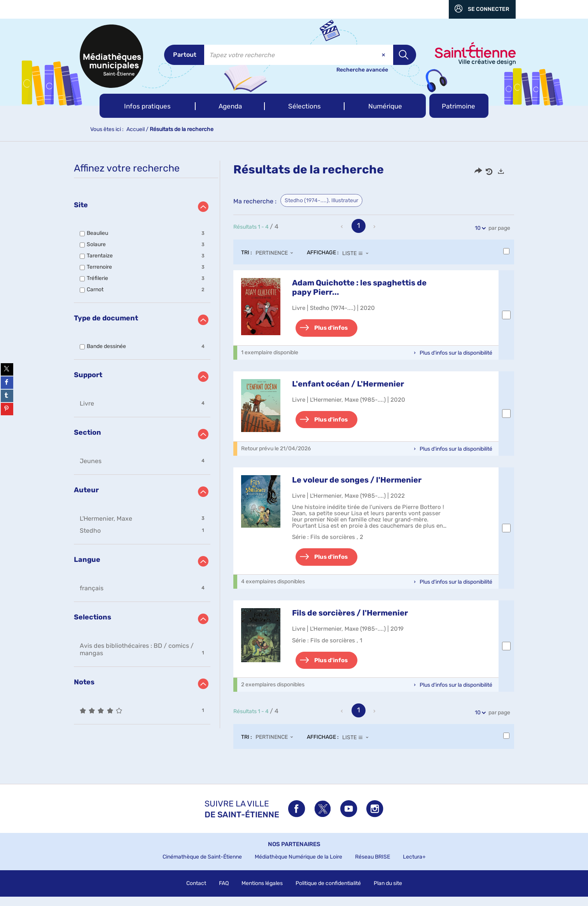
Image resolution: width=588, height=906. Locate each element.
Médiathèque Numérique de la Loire (298, 866)
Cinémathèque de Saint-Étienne (202, 866)
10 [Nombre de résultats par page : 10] (479, 228)
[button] (148, 106)
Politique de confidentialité (328, 893)
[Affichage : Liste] (358, 253)
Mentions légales (262, 893)
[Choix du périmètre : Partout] (184, 55)
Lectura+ (414, 866)
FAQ (224, 893)
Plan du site (388, 893)
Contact (196, 893)
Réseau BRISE (373, 866)
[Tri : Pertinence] (276, 253)
